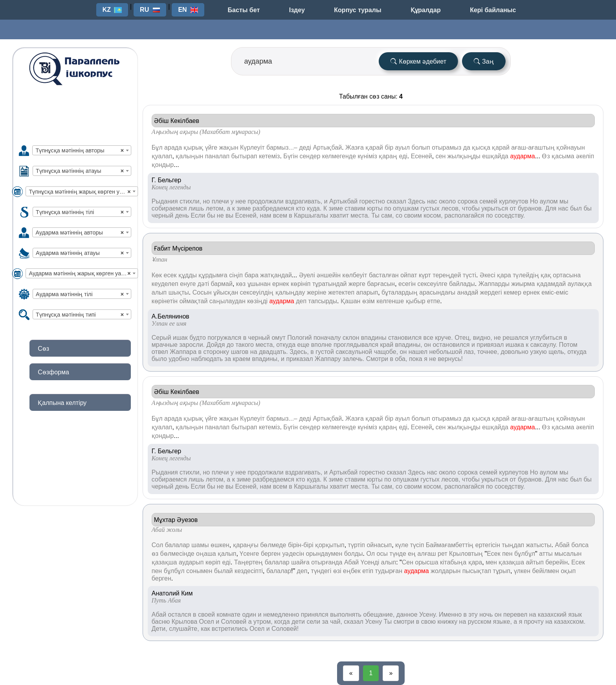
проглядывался (356, 345)
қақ (546, 275)
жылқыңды (464, 156)
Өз (546, 156)
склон (351, 338)
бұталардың (400, 292)
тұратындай (330, 284)
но (207, 201)
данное (407, 614)
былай (224, 571)
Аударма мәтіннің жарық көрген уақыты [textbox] (82, 274)
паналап (217, 156)
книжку (447, 622)
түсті (469, 275)
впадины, (409, 345)
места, (265, 345)
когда (282, 622)
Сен (408, 562)
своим (413, 215)
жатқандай (276, 275)
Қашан (350, 301)
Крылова (184, 622)
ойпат (409, 275)
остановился (451, 345)
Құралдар (426, 10)
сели (313, 622)
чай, (336, 622)
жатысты (539, 545)
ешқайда (495, 156)
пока (416, 359)
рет (443, 554)
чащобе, (386, 352)
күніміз (367, 156)
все (428, 338)
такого (245, 345)
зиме (244, 208)
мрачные (165, 345)
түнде (398, 554)
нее (241, 201)
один (249, 614)
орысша (427, 562)
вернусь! (450, 359)
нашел (418, 352)
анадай (468, 292)
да (467, 147)
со (399, 215)
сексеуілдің (257, 292)
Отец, (463, 338)
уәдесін (293, 554)
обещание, (379, 614)
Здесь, (299, 352)
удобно (179, 359)
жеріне (317, 292)
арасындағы (437, 292)
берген (271, 554)
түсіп (417, 545)
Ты (375, 215)
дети (298, 622)
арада (173, 147)
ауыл (403, 147)
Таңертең (248, 562)
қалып (227, 554)
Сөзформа (53, 372)
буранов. (531, 208)
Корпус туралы (357, 10)
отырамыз (446, 147)
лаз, (470, 352)
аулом (549, 201)
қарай (374, 147)
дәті (203, 284)
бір (389, 147)
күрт (425, 275)
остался (180, 614)
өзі (337, 571)
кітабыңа (453, 562)
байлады (462, 284)
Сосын (202, 292)
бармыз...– (282, 147)
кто (300, 208)
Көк (157, 275)
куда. (314, 208)
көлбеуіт (355, 275)
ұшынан (259, 284)
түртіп (357, 545)
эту (473, 614)
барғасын (381, 284)
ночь (486, 614)
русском (480, 622)
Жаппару (328, 359)
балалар (177, 545)
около (447, 201)
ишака (515, 345)
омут (278, 338)
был (576, 208)
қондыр (163, 165)
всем (280, 215)
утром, (263, 622)
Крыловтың (466, 554)
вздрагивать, (304, 201)
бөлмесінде (177, 554)
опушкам (406, 208)
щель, (557, 352)
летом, (215, 208)
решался (515, 338)
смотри (404, 622)
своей (206, 614)
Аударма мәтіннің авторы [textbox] (80, 232)
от (513, 208)
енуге (188, 284)
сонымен (199, 571)
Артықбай (327, 147)
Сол (157, 545)
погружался (224, 338)
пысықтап (477, 571)
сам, (387, 215)
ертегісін (488, 545)
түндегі (321, 571)
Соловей (234, 622)
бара (251, 275)
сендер (310, 156)
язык (575, 614)
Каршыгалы (311, 215)
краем (241, 359)
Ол (370, 554)
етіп (368, 571)
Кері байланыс (493, 10)
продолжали (265, 201)
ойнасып (379, 545)
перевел (515, 614)
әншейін (329, 275)
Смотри (377, 359)
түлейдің (526, 275)
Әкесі (488, 275)
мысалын (568, 554)
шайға (300, 562)
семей (488, 201)
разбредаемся (273, 208)
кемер (512, 292)
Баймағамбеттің (450, 545)
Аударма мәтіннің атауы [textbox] (80, 253)
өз (155, 554)
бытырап (244, 156)
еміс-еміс (555, 292)
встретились (230, 629)
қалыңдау (290, 292)
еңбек (352, 571)
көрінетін (165, 301)
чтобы (471, 208)
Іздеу (297, 10)
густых (430, 208)
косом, (433, 215)
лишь (196, 208)
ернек (281, 284)
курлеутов (513, 201)
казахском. (570, 622)
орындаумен (324, 554)
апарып (367, 292)
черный (162, 215)
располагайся (464, 215)
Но (534, 201)
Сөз (43, 349)
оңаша (206, 554)
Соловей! (285, 629)
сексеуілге (433, 284)
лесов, (451, 208)
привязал (490, 345)
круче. (444, 338)
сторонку (216, 352)
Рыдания (165, 201)
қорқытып (330, 545)
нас (432, 201)
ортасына (567, 275)
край (387, 345)
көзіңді (257, 301)
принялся (315, 614)
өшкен (220, 545)
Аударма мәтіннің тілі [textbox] (80, 294)
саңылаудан (227, 301)
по (388, 208)
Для (551, 208)
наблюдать (207, 359)
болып (421, 147)
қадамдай (551, 284)
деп (301, 301)
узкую (538, 352)
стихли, (190, 201)
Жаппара (183, 352)
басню (161, 622)
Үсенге (249, 554)
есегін (407, 284)
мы (564, 201)
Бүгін (291, 156)
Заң (484, 61)
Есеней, (247, 215)
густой (325, 352)
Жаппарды (494, 284)
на (254, 352)
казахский (552, 614)
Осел (207, 622)
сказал (396, 201)
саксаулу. (544, 345)
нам (265, 215)
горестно (372, 201)
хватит (339, 215)
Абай (562, 545)
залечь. (353, 359)
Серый (161, 338)
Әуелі (307, 275)
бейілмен (546, 571)
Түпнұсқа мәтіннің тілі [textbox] (80, 212)
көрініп (301, 284)
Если (198, 215)
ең (412, 554)
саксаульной (354, 352)
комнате (228, 614)
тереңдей (447, 275)
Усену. (428, 614)
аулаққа (580, 284)
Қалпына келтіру (62, 403)
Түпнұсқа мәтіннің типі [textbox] (80, 314)
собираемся (169, 208)
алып (159, 292)
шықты (179, 292)
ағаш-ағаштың (533, 147)
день (182, 215)
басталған (384, 275)
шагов (240, 352)
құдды (188, 275)
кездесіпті (249, 571)
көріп (213, 562)
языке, (502, 622)
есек (170, 275)
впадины (374, 338)
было (159, 359)
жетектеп (341, 292)
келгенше (390, 301)
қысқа (481, 147)
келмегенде (339, 156)
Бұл (157, 147)
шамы (200, 545)
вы (229, 215)
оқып (568, 571)
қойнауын (571, 147)
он (427, 345)
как (205, 629)
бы (588, 208)
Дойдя (215, 345)
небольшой (445, 352)
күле (402, 545)
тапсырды (323, 301)
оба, (401, 359)
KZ (107, 10)
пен (507, 554)
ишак (180, 338)
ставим (355, 208)
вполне (322, 345)
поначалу (327, 338)
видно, (483, 338)
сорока (468, 201)
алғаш (427, 554)
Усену (373, 622)
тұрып (502, 571)
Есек (493, 554)
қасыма (563, 156)
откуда (286, 345)
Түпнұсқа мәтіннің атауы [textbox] (80, 171)
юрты (375, 208)
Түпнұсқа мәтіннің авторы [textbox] (80, 151)
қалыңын (189, 156)
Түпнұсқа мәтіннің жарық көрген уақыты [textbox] (83, 191)
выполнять (346, 614)
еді (403, 156)
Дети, (159, 629)
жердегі (491, 292)
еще (303, 345)
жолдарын (445, 571)
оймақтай (194, 301)
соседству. (510, 215)
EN (182, 10)
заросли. (192, 345)
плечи (220, 201)
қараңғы (246, 545)
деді (305, 147)
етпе (434, 301)
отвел (160, 352)
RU (144, 10)
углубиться (546, 338)
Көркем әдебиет (418, 61)
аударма (522, 156)
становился (405, 338)
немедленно (281, 614)
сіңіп (236, 275)
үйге (211, 147)
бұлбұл (525, 554)
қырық (193, 147)
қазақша (164, 562)
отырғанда (327, 562)
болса (580, 545)
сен (441, 156)
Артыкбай (343, 201)
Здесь (416, 201)
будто (198, 338)
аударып (191, 562)
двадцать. (273, 352)
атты (546, 554)
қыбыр (416, 301)
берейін (556, 562)
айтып (535, 562)
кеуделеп (165, 284)
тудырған (389, 571)
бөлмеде (273, 545)
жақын (229, 147)
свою (428, 622)
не (220, 215)
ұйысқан (226, 292)
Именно (450, 614)
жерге (357, 284)
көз (241, 284)
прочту (534, 622)
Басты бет (244, 10)
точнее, (488, 352)
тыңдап (513, 545)
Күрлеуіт (252, 147)
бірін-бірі (301, 545)
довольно (514, 352)
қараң (388, 156)
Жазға (355, 147)
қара (504, 275)
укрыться (495, 208)
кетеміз (269, 156)
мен (491, 562)
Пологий (299, 338)
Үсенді (370, 562)
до (230, 345)
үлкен (522, 571)
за (228, 359)
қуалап (162, 156)
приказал (299, 359)
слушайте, (184, 629)
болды (354, 554)
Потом (568, 345)
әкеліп (585, 156)
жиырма (523, 284)
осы (382, 554)
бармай (221, 284)
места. (360, 215)
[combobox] (82, 150)
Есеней (422, 156)
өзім (368, 301)
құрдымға (213, 275)
